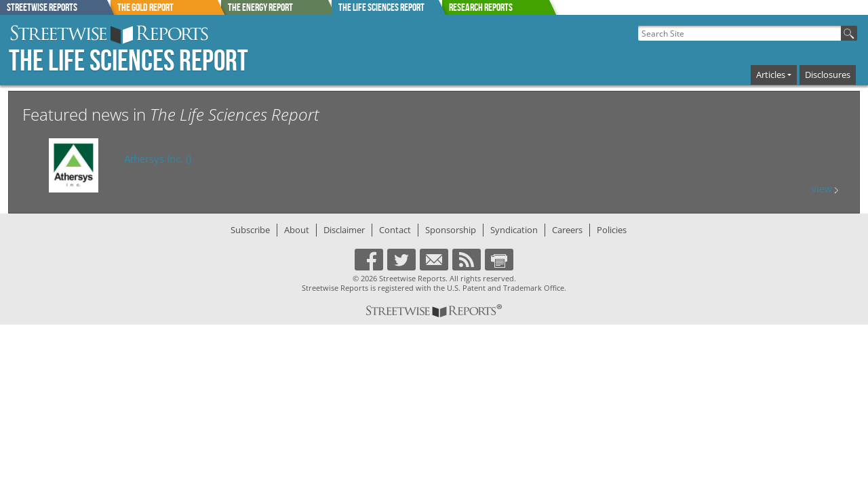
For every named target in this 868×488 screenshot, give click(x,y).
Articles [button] (771, 75)
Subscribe (250, 230)
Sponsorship (451, 230)
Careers (567, 230)
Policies (612, 230)
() (158, 159)
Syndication (514, 230)
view (825, 189)
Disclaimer (344, 230)
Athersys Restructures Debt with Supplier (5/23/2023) (224, 172)
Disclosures (828, 75)
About (297, 230)
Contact (395, 230)
